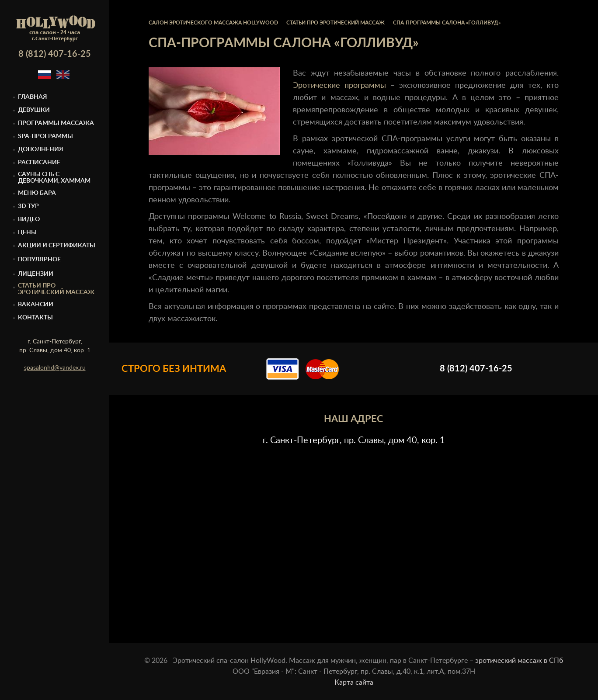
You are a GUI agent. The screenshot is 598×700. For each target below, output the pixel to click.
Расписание (39, 163)
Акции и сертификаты (57, 246)
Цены (27, 232)
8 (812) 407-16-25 (55, 54)
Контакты (35, 318)
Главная (33, 97)
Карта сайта (354, 683)
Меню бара (37, 193)
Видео (29, 219)
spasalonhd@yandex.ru (55, 368)
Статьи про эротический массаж (56, 289)
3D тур (28, 206)
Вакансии (36, 305)
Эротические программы (339, 86)
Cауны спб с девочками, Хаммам (54, 178)
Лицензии (36, 274)
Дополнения (41, 149)
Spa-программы (45, 136)
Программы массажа (56, 123)
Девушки (34, 110)
